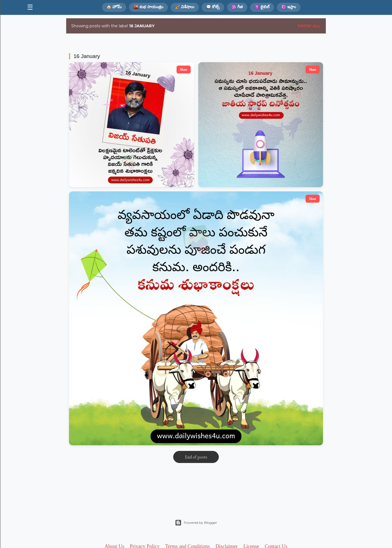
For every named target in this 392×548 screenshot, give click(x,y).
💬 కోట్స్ (213, 7)
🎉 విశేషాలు (185, 7)
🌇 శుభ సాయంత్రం (148, 7)
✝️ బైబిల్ (262, 7)
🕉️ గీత (237, 7)
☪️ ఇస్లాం (289, 7)
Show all (309, 26)
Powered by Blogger (196, 523)
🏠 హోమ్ (114, 7)
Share (184, 70)
